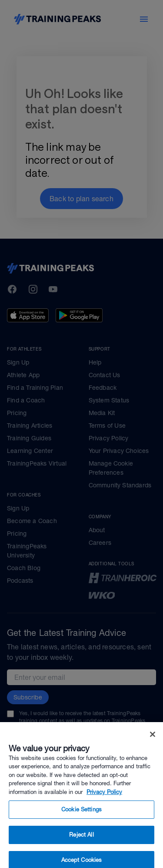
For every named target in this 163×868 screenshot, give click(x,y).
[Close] (153, 741)
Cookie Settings (81, 816)
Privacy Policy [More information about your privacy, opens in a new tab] (104, 799)
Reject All (81, 841)
